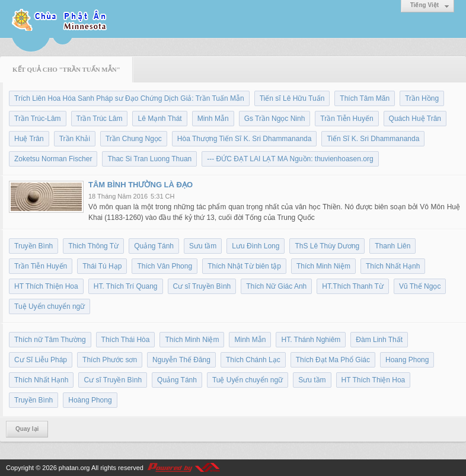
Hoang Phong (407, 360)
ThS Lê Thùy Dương (327, 246)
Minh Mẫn (213, 119)
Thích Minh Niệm (323, 266)
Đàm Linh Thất (379, 340)
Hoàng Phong (90, 400)
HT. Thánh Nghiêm (311, 340)
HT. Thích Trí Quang (126, 286)
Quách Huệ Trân (415, 119)
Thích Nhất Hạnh (393, 266)
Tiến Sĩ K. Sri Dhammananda (373, 139)
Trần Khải (75, 139)
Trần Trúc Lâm (100, 119)
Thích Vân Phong (165, 266)
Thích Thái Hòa (126, 340)
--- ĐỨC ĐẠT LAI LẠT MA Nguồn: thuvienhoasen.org (290, 159)
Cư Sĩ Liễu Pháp (41, 360)
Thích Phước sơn (110, 360)
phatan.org (74, 468)
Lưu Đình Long (256, 246)
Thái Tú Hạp (102, 266)
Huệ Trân (29, 139)
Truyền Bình (33, 246)
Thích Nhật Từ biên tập (244, 266)
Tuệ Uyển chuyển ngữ (50, 306)
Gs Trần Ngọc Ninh (275, 119)
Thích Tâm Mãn (365, 98)
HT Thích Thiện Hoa (46, 286)
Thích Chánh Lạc (253, 360)
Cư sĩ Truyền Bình (202, 286)
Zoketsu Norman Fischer (53, 159)
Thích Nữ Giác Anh (276, 286)
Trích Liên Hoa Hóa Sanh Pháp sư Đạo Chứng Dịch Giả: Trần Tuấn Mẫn (129, 98)
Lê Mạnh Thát (159, 119)
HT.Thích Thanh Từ (353, 286)
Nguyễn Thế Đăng (181, 360)
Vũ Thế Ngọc (420, 286)
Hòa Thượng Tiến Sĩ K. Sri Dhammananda (245, 139)
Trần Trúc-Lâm (38, 119)
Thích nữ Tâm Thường (50, 340)
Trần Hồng (422, 98)
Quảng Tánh (154, 246)
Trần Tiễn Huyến (347, 119)
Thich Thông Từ (93, 246)
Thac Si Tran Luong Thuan (149, 159)
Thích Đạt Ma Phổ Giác (333, 360)
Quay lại (27, 429)
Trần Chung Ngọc (134, 139)
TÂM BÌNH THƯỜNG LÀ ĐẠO (141, 185)
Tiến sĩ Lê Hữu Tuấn (292, 98)
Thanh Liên (392, 246)
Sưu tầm (203, 246)
